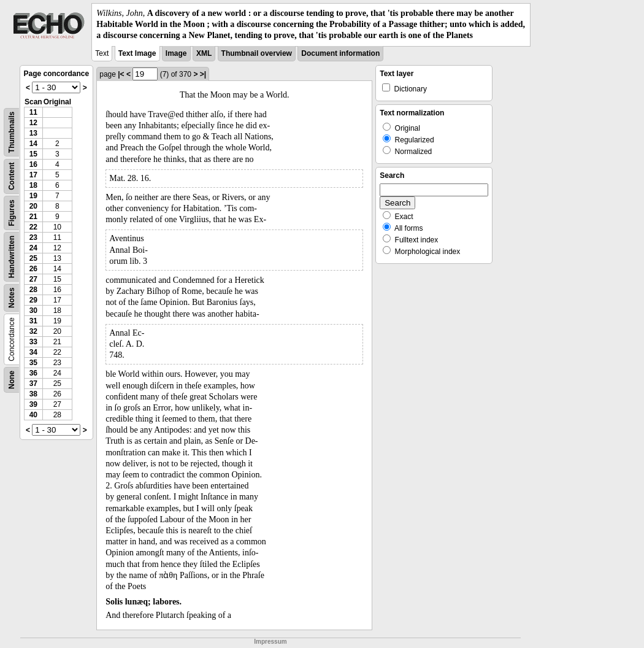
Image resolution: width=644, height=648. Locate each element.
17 (33, 175)
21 (33, 217)
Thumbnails (12, 132)
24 (33, 248)
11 (33, 112)
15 (33, 154)
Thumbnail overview (257, 53)
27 (33, 279)
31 (33, 321)
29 (33, 300)
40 (33, 415)
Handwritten (12, 256)
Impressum (270, 642)
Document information (340, 53)
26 (33, 269)
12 (33, 123)
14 (33, 144)
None (12, 380)
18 (33, 185)
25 (33, 258)
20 (33, 206)
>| (203, 74)
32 (33, 331)
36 (33, 373)
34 (33, 352)
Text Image (137, 53)
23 (33, 237)
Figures (12, 213)
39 (33, 404)
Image (176, 53)
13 (33, 133)
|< (121, 74)
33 (33, 342)
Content (12, 176)
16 (33, 164)
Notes (12, 297)
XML (204, 53)
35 (33, 363)
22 (33, 227)
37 (33, 384)
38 (33, 394)
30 (33, 310)
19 (33, 196)
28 (33, 290)
